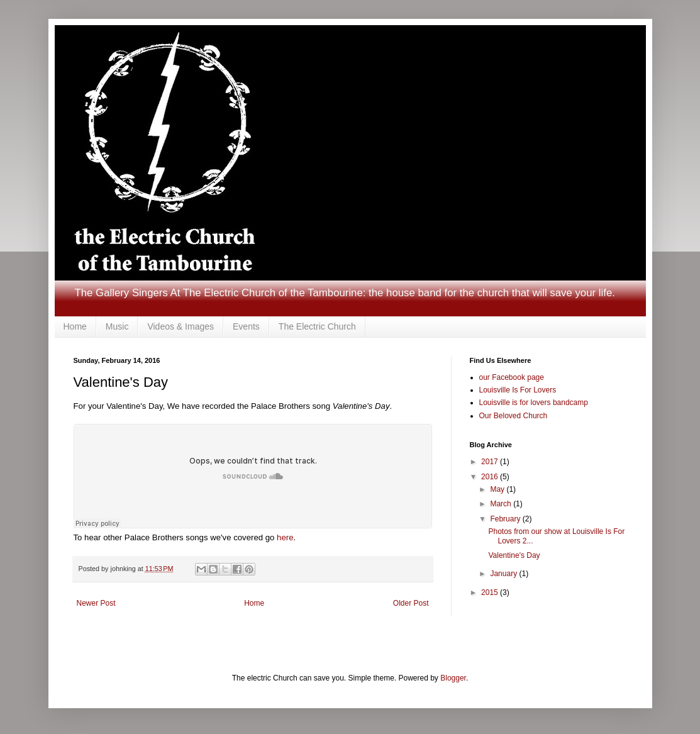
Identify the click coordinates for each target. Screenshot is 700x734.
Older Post (411, 603)
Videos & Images (181, 326)
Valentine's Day (514, 555)
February (506, 519)
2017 (491, 462)
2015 (491, 592)
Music (117, 326)
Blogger (453, 678)
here (285, 537)
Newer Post (96, 603)
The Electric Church (317, 326)
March (502, 504)
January (504, 574)
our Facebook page (512, 377)
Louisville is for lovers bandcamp (534, 403)
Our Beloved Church (514, 416)
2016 (491, 477)
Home (75, 326)
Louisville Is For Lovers (518, 390)
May (498, 489)
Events (246, 326)
